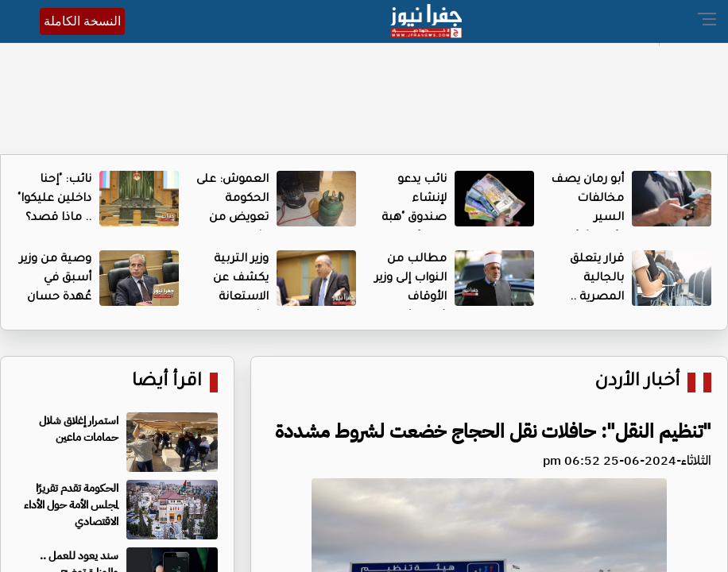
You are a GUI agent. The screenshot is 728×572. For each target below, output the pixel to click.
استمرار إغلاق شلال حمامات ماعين (79, 429)
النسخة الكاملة (82, 21)
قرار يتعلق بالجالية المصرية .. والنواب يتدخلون (597, 298)
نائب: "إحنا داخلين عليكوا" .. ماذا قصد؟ (54, 199)
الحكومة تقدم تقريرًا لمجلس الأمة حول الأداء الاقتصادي (71, 505)
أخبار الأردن (637, 383)
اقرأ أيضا (167, 383)
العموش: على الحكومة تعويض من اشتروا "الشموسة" (232, 218)
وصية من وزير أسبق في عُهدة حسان (55, 279)
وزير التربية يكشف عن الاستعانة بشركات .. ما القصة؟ (234, 298)
